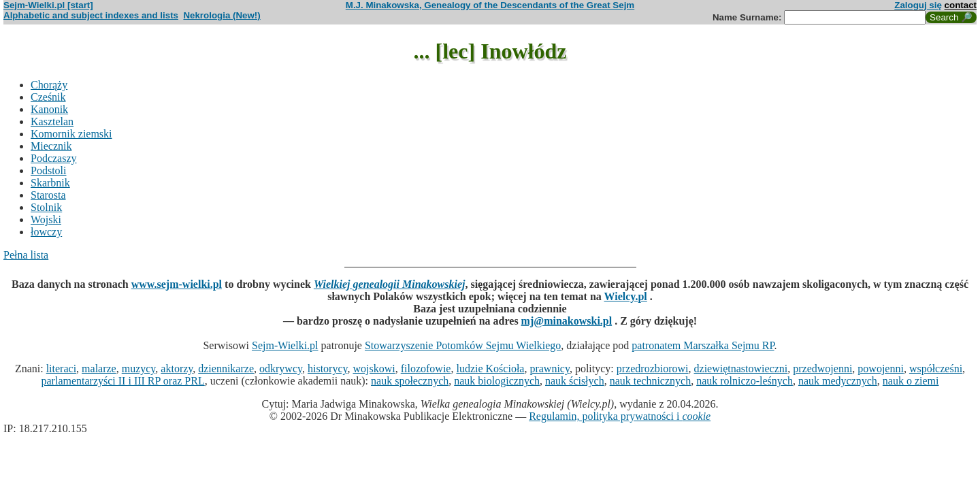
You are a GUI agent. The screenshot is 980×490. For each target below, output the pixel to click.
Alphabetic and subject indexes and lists (91, 15)
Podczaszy (54, 158)
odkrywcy (281, 369)
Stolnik (46, 207)
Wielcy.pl (626, 296)
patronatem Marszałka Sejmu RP (703, 345)
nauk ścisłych (575, 381)
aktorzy (177, 369)
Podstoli (48, 170)
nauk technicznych (651, 381)
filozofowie (426, 369)
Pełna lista (26, 255)
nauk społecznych (410, 381)
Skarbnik (50, 183)
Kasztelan (52, 121)
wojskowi (374, 369)
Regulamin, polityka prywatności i (620, 416)
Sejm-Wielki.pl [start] (48, 5)
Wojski (46, 219)
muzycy (139, 369)
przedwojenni (822, 369)
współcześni (936, 369)
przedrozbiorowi (653, 369)
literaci (61, 369)
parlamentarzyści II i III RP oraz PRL (123, 381)
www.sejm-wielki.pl (177, 284)
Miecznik (51, 146)
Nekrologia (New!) (222, 15)
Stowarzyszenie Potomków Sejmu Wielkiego (463, 345)
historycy (328, 369)
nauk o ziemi (911, 381)
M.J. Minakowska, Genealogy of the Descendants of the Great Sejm (490, 5)
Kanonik (49, 109)
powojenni (881, 369)
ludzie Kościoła (490, 369)
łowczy (46, 232)
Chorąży (49, 85)
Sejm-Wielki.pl (285, 345)
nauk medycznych (838, 381)
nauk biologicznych (497, 381)
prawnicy (550, 369)
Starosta (48, 195)
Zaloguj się (918, 5)
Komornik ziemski (71, 134)
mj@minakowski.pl (567, 321)
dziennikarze (226, 369)
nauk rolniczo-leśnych (745, 381)
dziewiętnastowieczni (741, 369)
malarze (99, 369)
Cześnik (48, 97)
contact (961, 5)
